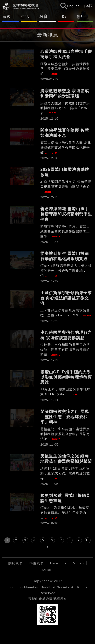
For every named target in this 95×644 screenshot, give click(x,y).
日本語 (87, 6)
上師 (62, 17)
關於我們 (15, 563)
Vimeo (79, 563)
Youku (46, 570)
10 (88, 540)
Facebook (58, 563)
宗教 (7, 17)
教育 (44, 17)
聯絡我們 (36, 563)
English (73, 6)
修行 (81, 17)
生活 (25, 17)
